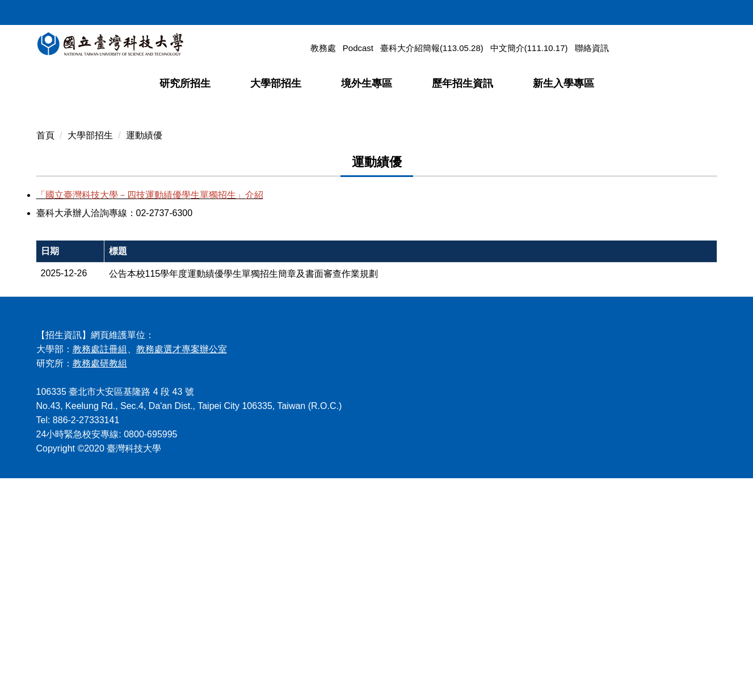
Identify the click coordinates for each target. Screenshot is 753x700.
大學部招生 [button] (276, 83)
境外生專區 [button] (367, 83)
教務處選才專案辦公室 (182, 571)
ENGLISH (688, 10)
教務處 (323, 48)
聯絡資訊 (592, 48)
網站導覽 (645, 10)
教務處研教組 (100, 585)
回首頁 (607, 10)
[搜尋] (651, 48)
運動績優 (144, 357)
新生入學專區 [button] (563, 83)
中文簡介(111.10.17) (529, 48)
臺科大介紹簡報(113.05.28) (432, 48)
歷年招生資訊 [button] (462, 83)
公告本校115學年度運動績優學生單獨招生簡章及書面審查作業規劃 (244, 496)
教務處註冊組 (100, 571)
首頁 (45, 357)
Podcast (358, 48)
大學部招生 (90, 357)
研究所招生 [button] (185, 83)
